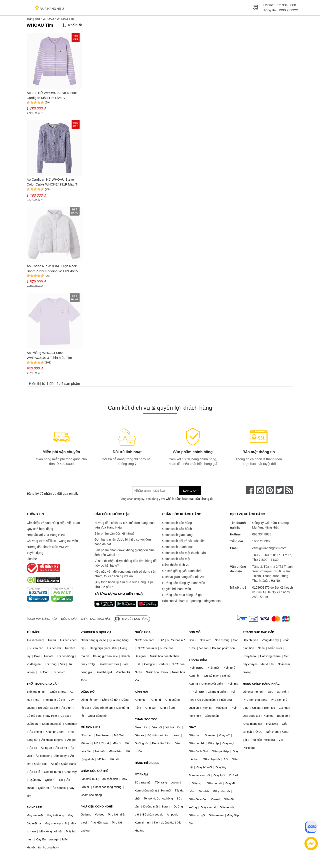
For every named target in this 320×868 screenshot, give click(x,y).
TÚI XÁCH (33, 632)
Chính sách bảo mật (176, 559)
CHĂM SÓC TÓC (146, 719)
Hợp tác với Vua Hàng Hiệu (46, 535)
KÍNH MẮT (142, 692)
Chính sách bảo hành (177, 529)
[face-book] (250, 490)
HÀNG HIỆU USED (147, 763)
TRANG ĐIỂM (198, 660)
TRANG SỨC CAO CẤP (258, 632)
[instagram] (260, 490)
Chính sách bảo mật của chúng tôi (190, 499)
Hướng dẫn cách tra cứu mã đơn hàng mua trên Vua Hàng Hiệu (124, 525)
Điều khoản (69, 619)
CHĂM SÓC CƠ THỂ (94, 771)
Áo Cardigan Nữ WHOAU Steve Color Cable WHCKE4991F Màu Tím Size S (54, 182)
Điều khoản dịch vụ (176, 565)
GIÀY (192, 727)
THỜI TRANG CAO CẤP (43, 684)
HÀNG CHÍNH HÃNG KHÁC (261, 684)
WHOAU (48, 19)
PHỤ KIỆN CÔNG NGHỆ (97, 806)
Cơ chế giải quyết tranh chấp (182, 571)
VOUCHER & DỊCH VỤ (96, 632)
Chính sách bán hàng (177, 523)
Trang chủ (33, 19)
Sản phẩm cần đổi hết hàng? (114, 533)
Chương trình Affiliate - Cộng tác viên (52, 541)
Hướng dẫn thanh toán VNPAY (48, 547)
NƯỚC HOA (143, 632)
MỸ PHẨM (141, 774)
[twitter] (280, 490)
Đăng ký (190, 491)
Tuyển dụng (35, 553)
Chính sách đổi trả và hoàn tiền (184, 541)
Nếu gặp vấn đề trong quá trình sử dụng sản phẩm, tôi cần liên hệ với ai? (125, 574)
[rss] (289, 490)
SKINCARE (34, 807)
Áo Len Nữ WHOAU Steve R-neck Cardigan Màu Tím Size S (52, 95)
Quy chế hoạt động (40, 529)
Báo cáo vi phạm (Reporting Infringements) (192, 601)
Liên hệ (32, 559)
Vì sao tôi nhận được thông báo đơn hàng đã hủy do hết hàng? (125, 563)
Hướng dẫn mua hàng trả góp (183, 595)
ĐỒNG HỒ (88, 692)
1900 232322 (288, 10)
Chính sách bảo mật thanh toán (184, 553)
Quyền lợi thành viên (177, 589)
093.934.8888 (286, 5)
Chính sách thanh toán (178, 547)
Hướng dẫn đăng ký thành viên (184, 583)
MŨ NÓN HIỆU (90, 727)
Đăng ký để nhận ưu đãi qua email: (52, 494)
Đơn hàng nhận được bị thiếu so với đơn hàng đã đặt (123, 542)
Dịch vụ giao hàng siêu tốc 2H (183, 577)
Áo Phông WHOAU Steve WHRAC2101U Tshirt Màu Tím (49, 355)
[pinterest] (270, 490)
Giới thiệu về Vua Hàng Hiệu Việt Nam (53, 523)
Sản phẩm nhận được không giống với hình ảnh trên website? (125, 552)
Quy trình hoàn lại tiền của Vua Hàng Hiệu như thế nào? (124, 584)
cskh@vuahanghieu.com (269, 548)
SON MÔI (195, 632)
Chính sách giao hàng (177, 535)
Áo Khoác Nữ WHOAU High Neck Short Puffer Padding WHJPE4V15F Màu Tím (53, 269)
